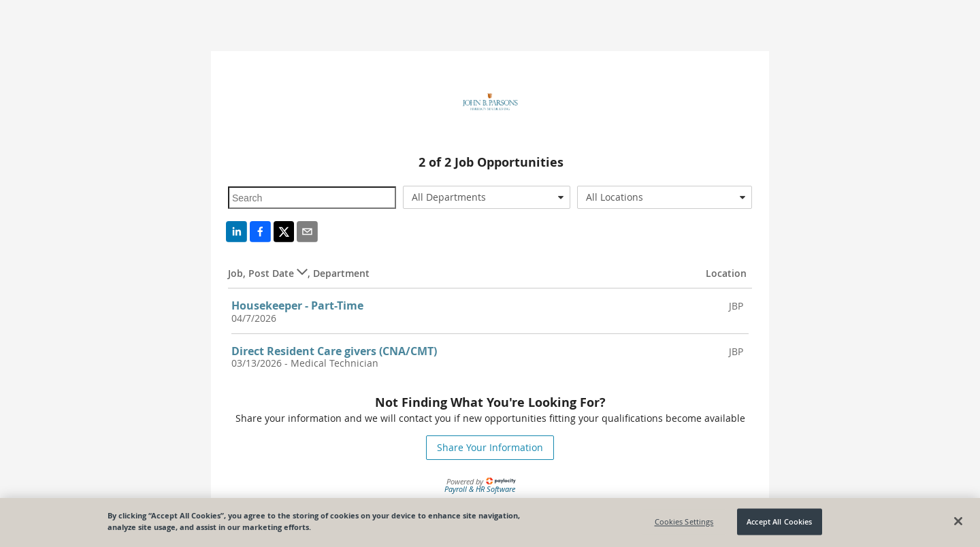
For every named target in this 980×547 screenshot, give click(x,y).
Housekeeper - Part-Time (297, 305)
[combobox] (487, 197)
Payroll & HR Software (480, 489)
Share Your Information (490, 447)
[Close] (958, 521)
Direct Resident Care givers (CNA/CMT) (334, 351)
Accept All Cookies (779, 521)
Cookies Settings (684, 521)
